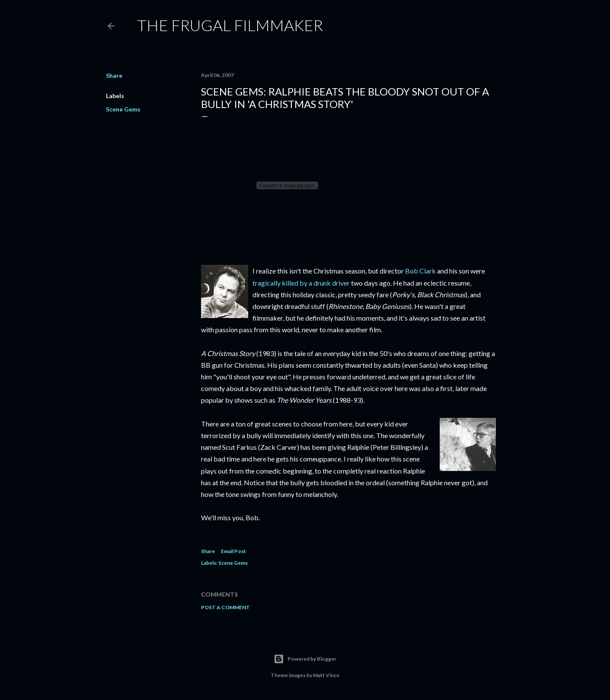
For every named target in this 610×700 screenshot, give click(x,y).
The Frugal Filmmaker (230, 25)
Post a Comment (225, 607)
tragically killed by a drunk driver (301, 283)
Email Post (233, 551)
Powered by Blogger (305, 659)
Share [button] (114, 75)
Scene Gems (123, 109)
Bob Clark (420, 271)
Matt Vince (326, 675)
